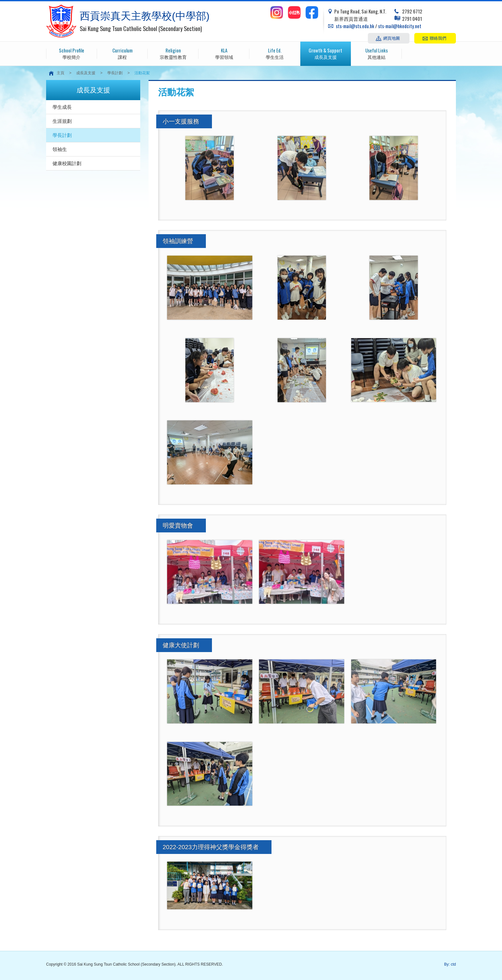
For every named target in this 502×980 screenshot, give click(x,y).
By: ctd (450, 964)
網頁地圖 (392, 38)
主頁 (61, 73)
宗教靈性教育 (173, 53)
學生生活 (275, 53)
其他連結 (376, 53)
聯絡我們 (438, 38)
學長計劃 (115, 73)
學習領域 (224, 53)
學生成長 (62, 107)
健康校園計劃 (67, 163)
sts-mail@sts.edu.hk (355, 26)
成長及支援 (326, 53)
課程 (122, 53)
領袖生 (60, 149)
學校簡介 (72, 53)
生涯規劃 (62, 121)
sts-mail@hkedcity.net (400, 26)
